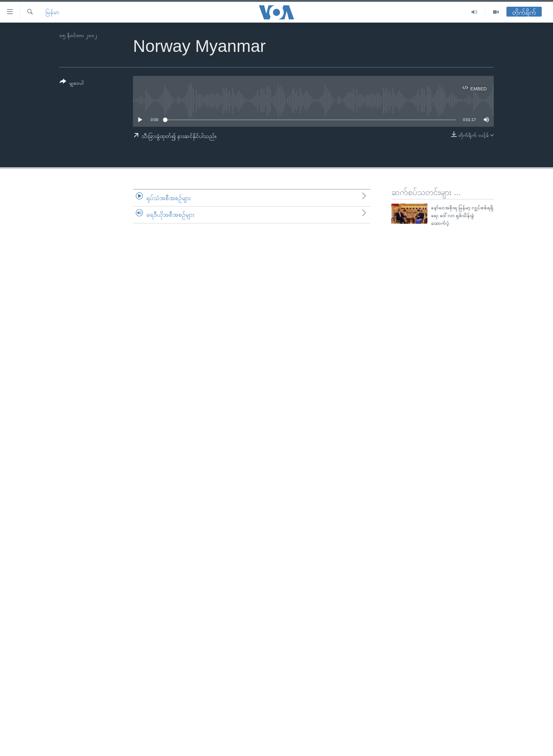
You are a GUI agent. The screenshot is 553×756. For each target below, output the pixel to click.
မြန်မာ (52, 12)
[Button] (72, 83)
